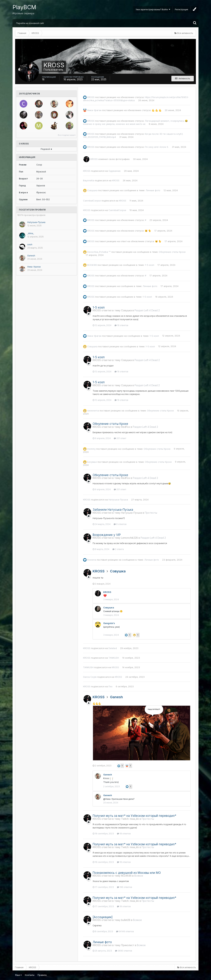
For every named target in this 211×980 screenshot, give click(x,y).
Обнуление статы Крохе (172, 252)
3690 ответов (124, 951)
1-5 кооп (150, 265)
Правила (42, 975)
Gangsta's (109, 623)
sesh (30, 244)
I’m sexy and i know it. (157, 147)
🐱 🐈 (148, 231)
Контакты (30, 975)
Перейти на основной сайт (30, 23)
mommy (91, 449)
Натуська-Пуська (36, 222)
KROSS (91, 97)
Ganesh (31, 256)
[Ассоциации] (103, 917)
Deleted (113, 648)
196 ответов (125, 887)
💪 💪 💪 (157, 110)
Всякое (139, 876)
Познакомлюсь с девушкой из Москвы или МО (127, 873)
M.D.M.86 (92, 265)
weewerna (93, 411)
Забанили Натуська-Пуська (113, 510)
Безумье (92, 462)
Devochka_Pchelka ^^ (99, 252)
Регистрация (181, 9)
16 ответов (121, 325)
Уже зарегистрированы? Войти (153, 9)
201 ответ (120, 438)
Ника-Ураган (34, 267)
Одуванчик (115, 171)
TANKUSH (114, 658)
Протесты (151, 513)
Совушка (92, 190)
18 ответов (124, 834)
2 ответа (118, 549)
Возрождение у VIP (107, 535)
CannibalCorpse (92, 201)
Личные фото (153, 190)
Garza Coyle (90, 677)
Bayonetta (89, 180)
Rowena (92, 560)
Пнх (110, 686)
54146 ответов (125, 931)
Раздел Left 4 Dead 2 (147, 310)
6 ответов (120, 524)
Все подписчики (67, 135)
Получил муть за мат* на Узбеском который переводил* (134, 816)
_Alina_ (31, 233)
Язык (18, 975)
